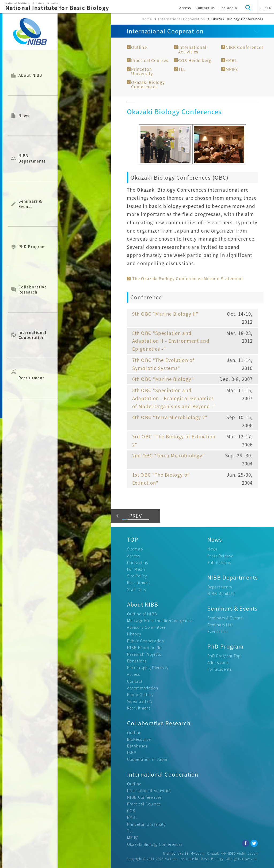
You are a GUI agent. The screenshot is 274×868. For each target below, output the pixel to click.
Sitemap (135, 549)
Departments (220, 587)
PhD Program (32, 247)
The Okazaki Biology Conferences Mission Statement (188, 279)
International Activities (192, 50)
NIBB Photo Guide (144, 647)
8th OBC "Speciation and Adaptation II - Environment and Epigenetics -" (171, 341)
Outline (139, 47)
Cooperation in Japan (148, 759)
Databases (137, 746)
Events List (218, 631)
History (134, 634)
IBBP (132, 753)
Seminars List (220, 625)
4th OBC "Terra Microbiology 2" (170, 417)
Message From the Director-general (161, 620)
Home (147, 19)
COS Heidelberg (195, 60)
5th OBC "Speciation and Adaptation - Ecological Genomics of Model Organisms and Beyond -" (174, 398)
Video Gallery (140, 701)
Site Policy (137, 576)
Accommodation (143, 688)
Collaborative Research (33, 290)
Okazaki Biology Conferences (148, 85)
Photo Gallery (140, 695)
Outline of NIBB (142, 614)
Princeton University (142, 72)
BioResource (139, 739)
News (24, 116)
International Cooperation (33, 335)
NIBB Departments (32, 158)
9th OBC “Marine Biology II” (165, 314)
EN (269, 8)
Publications (219, 562)
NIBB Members (221, 593)
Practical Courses (150, 60)
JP (262, 8)
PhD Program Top (224, 656)
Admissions (218, 662)
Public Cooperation (146, 641)
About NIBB (30, 75)
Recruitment (31, 374)
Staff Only (137, 589)
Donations (137, 661)
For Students (220, 669)
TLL (182, 69)
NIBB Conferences (245, 47)
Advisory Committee (146, 627)
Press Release (220, 556)
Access (185, 8)
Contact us (205, 8)
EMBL (231, 60)
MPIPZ (232, 69)
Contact (135, 681)
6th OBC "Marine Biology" (163, 379)
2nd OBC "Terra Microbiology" (168, 455)
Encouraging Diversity (148, 668)
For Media (228, 8)
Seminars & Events (30, 204)
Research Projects (144, 654)
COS (131, 811)
